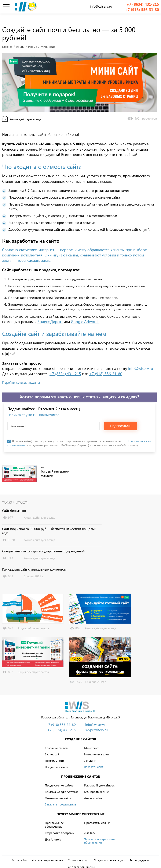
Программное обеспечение (80, 808)
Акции (20, 40)
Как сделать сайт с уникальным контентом (34, 563)
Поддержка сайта (57, 761)
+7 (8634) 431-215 (143, 4)
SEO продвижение (96, 785)
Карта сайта (19, 854)
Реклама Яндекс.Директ (100, 779)
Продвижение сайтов (81, 770)
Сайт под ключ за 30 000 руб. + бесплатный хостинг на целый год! (49, 524)
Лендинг (90, 754)
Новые (33, 40)
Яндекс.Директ (50, 315)
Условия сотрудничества (47, 854)
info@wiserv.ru (101, 6)
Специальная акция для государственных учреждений (43, 545)
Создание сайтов (80, 733)
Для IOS (89, 826)
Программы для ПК (97, 816)
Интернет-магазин (97, 748)
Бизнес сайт (53, 748)
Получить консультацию (109, 854)
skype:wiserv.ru (96, 724)
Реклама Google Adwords (62, 785)
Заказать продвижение (61, 798)
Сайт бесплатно (14, 504)
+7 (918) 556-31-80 (142, 10)
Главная (7, 40)
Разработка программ (60, 826)
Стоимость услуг (78, 854)
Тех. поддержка (140, 854)
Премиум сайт (54, 754)
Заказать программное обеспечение (100, 834)
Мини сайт (91, 741)
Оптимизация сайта (58, 792)
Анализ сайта (93, 792)
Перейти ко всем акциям (21, 376)
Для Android (53, 833)
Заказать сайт (94, 761)
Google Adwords (85, 315)
